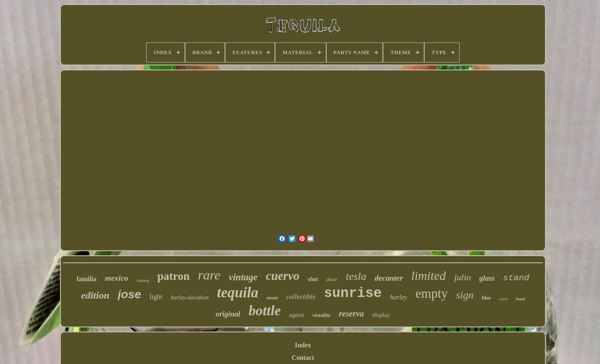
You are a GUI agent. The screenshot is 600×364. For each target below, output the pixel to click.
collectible (301, 297)
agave (297, 315)
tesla (356, 276)
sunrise (353, 293)
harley (399, 297)
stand (516, 278)
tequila (238, 293)
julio (462, 277)
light (156, 297)
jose (130, 294)
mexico (117, 278)
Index (303, 345)
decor (332, 279)
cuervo (283, 276)
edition (95, 295)
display (381, 315)
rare (209, 275)
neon (272, 298)
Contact (303, 358)
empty (432, 293)
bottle (265, 310)
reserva (351, 314)
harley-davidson (190, 298)
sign (465, 295)
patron (174, 276)
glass (487, 278)
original (228, 314)
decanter (389, 278)
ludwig (143, 280)
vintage (243, 277)
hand (520, 299)
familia (87, 279)
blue (486, 298)
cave (503, 299)
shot (313, 279)
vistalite (321, 315)
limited (429, 275)
